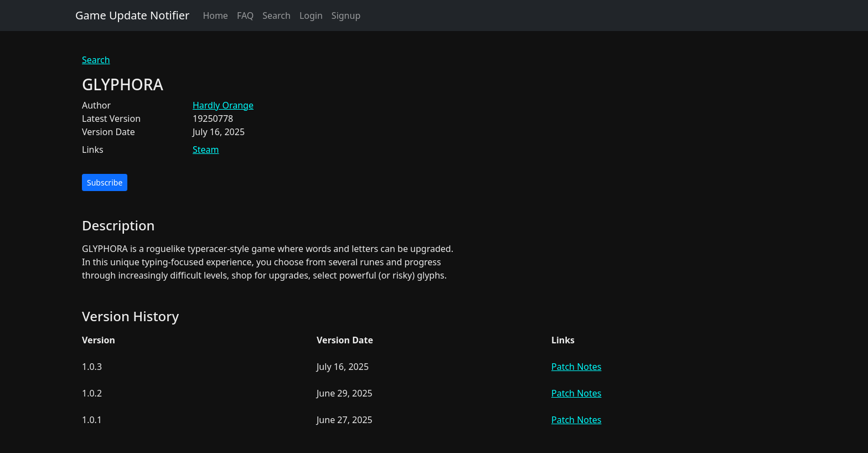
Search (277, 16)
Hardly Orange (223, 105)
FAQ (245, 16)
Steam (206, 150)
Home (215, 16)
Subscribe (105, 182)
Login (311, 16)
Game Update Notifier (132, 15)
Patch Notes (576, 367)
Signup (346, 16)
